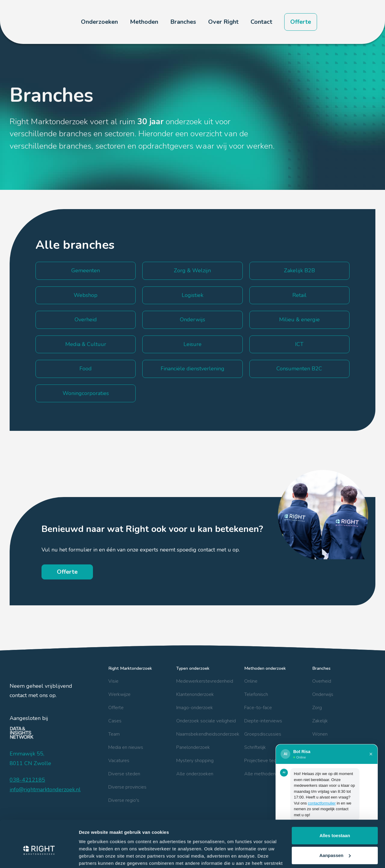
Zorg (317, 708)
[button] (99, 22)
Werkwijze (119, 694)
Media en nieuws (126, 747)
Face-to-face (258, 708)
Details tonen (93, 856)
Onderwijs (323, 694)
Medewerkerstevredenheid (205, 681)
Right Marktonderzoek (130, 668)
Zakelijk (320, 721)
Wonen (320, 734)
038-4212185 (27, 780)
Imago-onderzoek (195, 708)
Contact (261, 22)
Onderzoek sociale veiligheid (206, 721)
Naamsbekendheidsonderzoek (208, 734)
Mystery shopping (195, 761)
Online (251, 681)
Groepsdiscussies (263, 734)
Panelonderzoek (193, 747)
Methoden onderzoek (265, 668)
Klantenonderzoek (195, 694)
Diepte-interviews (263, 721)
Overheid (322, 681)
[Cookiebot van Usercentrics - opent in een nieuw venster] (39, 856)
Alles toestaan (335, 805)
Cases (115, 721)
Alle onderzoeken (195, 774)
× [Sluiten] (371, 754)
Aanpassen (335, 824)
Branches (321, 668)
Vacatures (119, 761)
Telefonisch (256, 694)
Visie (113, 681)
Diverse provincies (127, 787)
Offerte (301, 22)
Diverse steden (124, 774)
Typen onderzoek (193, 668)
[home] (35, 22)
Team (114, 734)
